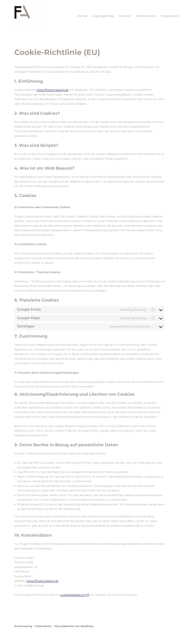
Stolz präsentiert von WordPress (74, 626)
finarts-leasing (23, 626)
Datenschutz (146, 16)
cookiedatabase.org (73, 595)
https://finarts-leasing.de (52, 90)
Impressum (170, 16)
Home (82, 16)
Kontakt (125, 16)
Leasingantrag (103, 16)
